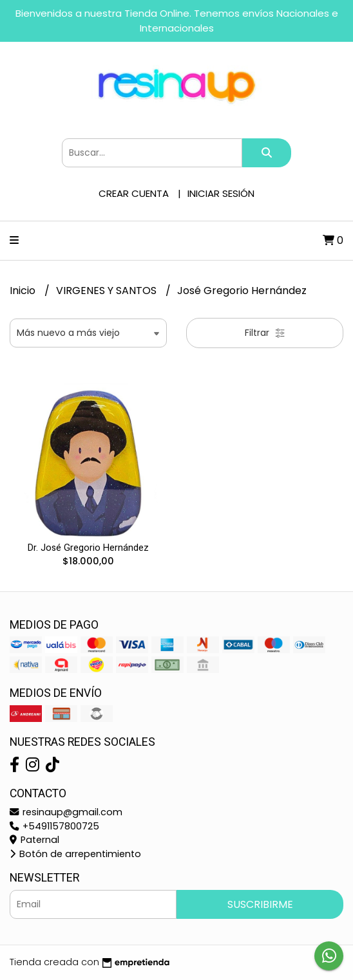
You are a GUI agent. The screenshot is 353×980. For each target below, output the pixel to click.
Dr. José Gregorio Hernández (88, 548)
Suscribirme (260, 904)
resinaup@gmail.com (66, 812)
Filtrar (265, 333)
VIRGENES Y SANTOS (108, 291)
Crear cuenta (134, 193)
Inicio (24, 291)
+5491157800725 (54, 826)
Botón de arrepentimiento (75, 854)
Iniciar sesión (221, 193)
